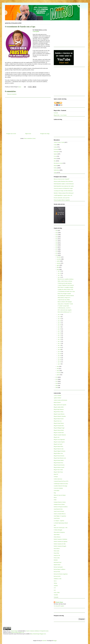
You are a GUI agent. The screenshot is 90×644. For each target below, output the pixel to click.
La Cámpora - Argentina (59, 521)
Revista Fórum (57, 572)
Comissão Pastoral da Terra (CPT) (61, 481)
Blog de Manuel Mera (58, 446)
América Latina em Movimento (60, 400)
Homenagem (56, 152)
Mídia (55, 159)
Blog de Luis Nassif (58, 444)
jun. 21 (60, 323)
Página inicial (28, 134)
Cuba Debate (57, 491)
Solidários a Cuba (58, 579)
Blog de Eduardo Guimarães (60, 416)
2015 (57, 253)
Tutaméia (56, 586)
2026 (57, 231)
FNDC (55, 500)
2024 (57, 235)
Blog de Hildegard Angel (59, 428)
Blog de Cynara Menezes (59, 414)
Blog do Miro (6, 631)
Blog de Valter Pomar (58, 472)
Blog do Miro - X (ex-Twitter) (60, 115)
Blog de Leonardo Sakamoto (60, 435)
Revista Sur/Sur (57, 576)
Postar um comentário (12, 94)
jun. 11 (60, 343)
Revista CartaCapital (58, 567)
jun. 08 (60, 349)
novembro (59, 259)
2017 (57, 249)
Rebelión (56, 560)
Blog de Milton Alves (58, 453)
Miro (55, 161)
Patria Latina (57, 551)
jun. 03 (60, 360)
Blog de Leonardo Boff (59, 433)
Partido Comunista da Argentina (61, 541)
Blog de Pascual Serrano (59, 456)
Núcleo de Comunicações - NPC (61, 528)
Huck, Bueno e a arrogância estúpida (65, 287)
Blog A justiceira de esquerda (60, 405)
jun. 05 (60, 356)
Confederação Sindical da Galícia (61, 484)
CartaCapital (36, 31)
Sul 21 (55, 581)
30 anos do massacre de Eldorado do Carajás (63, 188)
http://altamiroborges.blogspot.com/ (38, 634)
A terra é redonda (57, 396)
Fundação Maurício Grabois (60, 502)
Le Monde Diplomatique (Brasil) (61, 523)
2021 (57, 241)
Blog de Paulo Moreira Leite (60, 458)
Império (55, 154)
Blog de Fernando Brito (59, 426)
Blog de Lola (57, 437)
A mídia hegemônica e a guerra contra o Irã (63, 195)
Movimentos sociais (58, 163)
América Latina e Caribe (59, 142)
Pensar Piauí (56, 553)
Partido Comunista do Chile (60, 544)
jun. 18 (60, 329)
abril (58, 369)
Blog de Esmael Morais (59, 423)
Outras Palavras (57, 537)
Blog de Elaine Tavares (59, 419)
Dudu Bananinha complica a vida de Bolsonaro (64, 184)
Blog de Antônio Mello (59, 407)
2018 (57, 247)
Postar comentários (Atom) (30, 138)
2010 (57, 383)
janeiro (58, 375)
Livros (55, 156)
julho (58, 267)
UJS (55, 590)
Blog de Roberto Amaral (59, 467)
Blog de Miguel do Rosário (60, 451)
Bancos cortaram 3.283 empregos (65, 302)
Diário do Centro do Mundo (60, 495)
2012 (57, 379)
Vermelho (56, 595)
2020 (57, 243)
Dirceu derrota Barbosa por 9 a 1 (65, 312)
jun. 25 (60, 315)
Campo (55, 145)
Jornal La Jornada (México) (60, 514)
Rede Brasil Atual (58, 562)
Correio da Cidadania (58, 488)
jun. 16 (60, 333)
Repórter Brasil (57, 565)
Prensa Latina (57, 558)
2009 (57, 386)
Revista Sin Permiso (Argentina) (61, 574)
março (58, 371)
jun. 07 (60, 352)
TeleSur (55, 583)
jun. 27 (60, 275)
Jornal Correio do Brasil (59, 511)
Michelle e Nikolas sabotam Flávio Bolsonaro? (64, 193)
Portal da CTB (57, 555)
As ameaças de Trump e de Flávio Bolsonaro (63, 191)
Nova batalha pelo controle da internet (66, 296)
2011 (57, 381)
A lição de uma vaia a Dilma (64, 300)
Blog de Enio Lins (58, 421)
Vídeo (55, 173)
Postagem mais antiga (45, 134)
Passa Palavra (57, 549)
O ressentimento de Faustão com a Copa (66, 291)
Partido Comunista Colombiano (60, 539)
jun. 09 (60, 347)
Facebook (56, 113)
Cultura (55, 147)
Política (55, 168)
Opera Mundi (57, 535)
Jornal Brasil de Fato (58, 509)
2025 (57, 233)
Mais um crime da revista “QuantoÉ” (62, 179)
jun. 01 (60, 364)
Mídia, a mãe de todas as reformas (65, 281)
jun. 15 (60, 335)
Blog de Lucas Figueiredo (59, 440)
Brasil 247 (56, 474)
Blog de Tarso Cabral (58, 470)
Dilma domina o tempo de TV (64, 298)
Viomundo (56, 597)
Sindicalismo (57, 170)
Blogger (55, 641)
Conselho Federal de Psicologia (60, 486)
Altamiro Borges (59, 602)
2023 (57, 237)
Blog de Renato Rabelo (59, 460)
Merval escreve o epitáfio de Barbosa (66, 279)
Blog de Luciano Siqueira (59, 442)
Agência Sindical (57, 398)
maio (58, 366)
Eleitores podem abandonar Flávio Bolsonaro (63, 181)
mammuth (44, 641)
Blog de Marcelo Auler (59, 449)
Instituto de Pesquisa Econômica (61, 507)
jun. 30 (60, 271)
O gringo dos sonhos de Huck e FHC (65, 289)
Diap (55, 493)
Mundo (55, 166)
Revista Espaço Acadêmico (60, 569)
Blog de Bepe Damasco (59, 409)
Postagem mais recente (11, 134)
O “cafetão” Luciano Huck (63, 306)
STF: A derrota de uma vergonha (65, 310)
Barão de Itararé (57, 402)
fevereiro (59, 373)
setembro (59, 263)
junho (58, 269)
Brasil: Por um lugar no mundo (64, 294)
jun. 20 (60, 325)
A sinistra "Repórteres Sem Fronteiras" (66, 285)
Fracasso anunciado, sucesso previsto (62, 198)
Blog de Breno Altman (59, 412)
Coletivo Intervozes (58, 479)
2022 (57, 239)
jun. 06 (60, 354)
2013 (57, 377)
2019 (57, 245)
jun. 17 (60, 331)
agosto (58, 265)
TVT (55, 588)
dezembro (59, 257)
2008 (57, 388)
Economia (56, 149)
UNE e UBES (57, 593)
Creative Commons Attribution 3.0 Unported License (37, 631)
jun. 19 (60, 327)
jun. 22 (60, 321)
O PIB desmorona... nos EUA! (64, 308)
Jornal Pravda (57, 518)
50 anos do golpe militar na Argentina (62, 200)
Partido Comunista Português (60, 546)
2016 (57, 251)
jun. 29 (60, 273)
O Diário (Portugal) (58, 530)
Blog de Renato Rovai (58, 463)
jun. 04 (60, 358)
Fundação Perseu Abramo (59, 504)
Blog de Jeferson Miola (59, 430)
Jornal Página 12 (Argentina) (60, 516)
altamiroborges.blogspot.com (18, 632)
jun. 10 (60, 345)
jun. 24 (60, 317)
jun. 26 (60, 277)
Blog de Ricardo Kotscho (59, 465)
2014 (57, 255)
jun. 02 (60, 362)
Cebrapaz (56, 477)
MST (55, 525)
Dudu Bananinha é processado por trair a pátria (64, 186)
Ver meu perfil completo (59, 606)
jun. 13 (60, 339)
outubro (58, 261)
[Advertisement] (28, 115)
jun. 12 (60, 341)
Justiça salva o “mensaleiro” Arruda (65, 304)
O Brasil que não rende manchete (65, 283)
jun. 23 (60, 319)
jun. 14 (60, 337)
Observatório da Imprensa (59, 532)
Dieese (55, 497)
